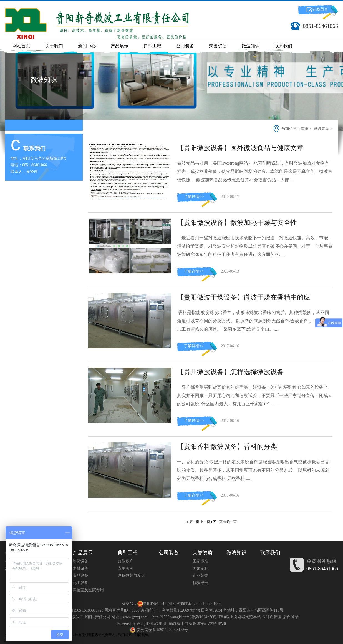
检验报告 (200, 583)
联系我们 (283, 46)
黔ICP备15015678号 (160, 604)
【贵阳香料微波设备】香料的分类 (227, 447)
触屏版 (175, 624)
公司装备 (185, 46)
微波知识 (251, 46)
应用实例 (125, 568)
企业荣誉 (200, 576)
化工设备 (80, 583)
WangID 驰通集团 (151, 624)
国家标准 (200, 561)
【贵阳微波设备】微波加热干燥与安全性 (237, 223)
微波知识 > (323, 129)
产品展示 (120, 46)
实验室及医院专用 (88, 590)
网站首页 (21, 46)
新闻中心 (87, 46)
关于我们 (54, 46)
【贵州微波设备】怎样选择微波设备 (230, 372)
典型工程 (152, 46)
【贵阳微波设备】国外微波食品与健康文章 (240, 148)
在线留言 (320, 9)
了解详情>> (194, 197)
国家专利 (200, 568)
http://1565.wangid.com (171, 617)
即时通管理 (271, 617)
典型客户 (125, 561)
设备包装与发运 (131, 576)
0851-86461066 (322, 569)
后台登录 (291, 617)
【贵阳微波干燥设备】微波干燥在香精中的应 (244, 297)
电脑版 (190, 624)
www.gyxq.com (135, 617)
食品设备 (80, 576)
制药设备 (80, 561)
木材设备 (80, 568)
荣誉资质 (218, 46)
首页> (306, 129)
